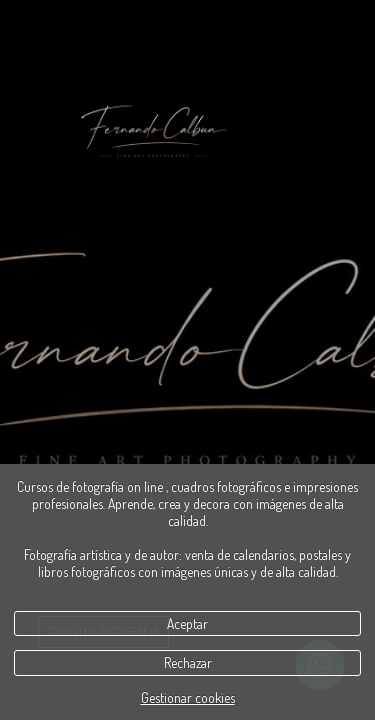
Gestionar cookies (188, 697)
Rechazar (188, 662)
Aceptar (187, 623)
